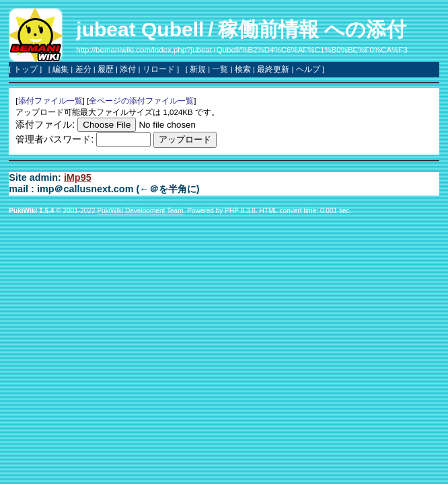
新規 (198, 69)
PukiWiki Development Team (140, 211)
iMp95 (78, 177)
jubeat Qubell (140, 29)
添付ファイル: (45, 124)
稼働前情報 (268, 29)
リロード (159, 69)
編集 (61, 69)
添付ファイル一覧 (50, 101)
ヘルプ (308, 69)
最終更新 (273, 69)
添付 (128, 69)
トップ (26, 69)
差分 (83, 69)
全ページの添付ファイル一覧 (141, 101)
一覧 (220, 69)
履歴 (106, 69)
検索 (243, 69)
